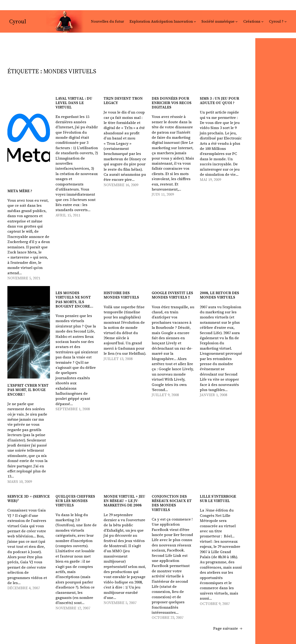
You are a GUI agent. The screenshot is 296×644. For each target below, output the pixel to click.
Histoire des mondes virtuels (121, 295)
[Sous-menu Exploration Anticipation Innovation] (195, 22)
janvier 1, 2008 (213, 395)
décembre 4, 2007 (24, 588)
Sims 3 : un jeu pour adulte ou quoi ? (219, 101)
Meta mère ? (20, 191)
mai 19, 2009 (210, 179)
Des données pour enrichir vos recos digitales (172, 103)
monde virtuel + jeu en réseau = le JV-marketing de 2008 (124, 501)
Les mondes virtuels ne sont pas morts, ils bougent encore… (74, 300)
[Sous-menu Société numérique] (237, 22)
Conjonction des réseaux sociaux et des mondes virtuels (172, 503)
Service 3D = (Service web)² (29, 499)
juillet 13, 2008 (118, 359)
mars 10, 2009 (20, 481)
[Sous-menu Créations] (262, 22)
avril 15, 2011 (68, 215)
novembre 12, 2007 (73, 608)
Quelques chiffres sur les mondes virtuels (75, 501)
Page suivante (228, 628)
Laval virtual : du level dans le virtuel (74, 103)
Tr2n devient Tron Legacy (123, 101)
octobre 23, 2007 (168, 617)
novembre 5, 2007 (120, 603)
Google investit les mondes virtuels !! (172, 295)
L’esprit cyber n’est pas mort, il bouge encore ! (28, 390)
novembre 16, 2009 (121, 185)
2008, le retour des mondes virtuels (219, 295)
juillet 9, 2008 (165, 395)
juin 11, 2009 (163, 194)
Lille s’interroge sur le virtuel (218, 499)
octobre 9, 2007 (215, 604)
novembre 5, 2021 (24, 278)
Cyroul (18, 21)
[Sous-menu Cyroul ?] (286, 22)
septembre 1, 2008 (73, 409)
